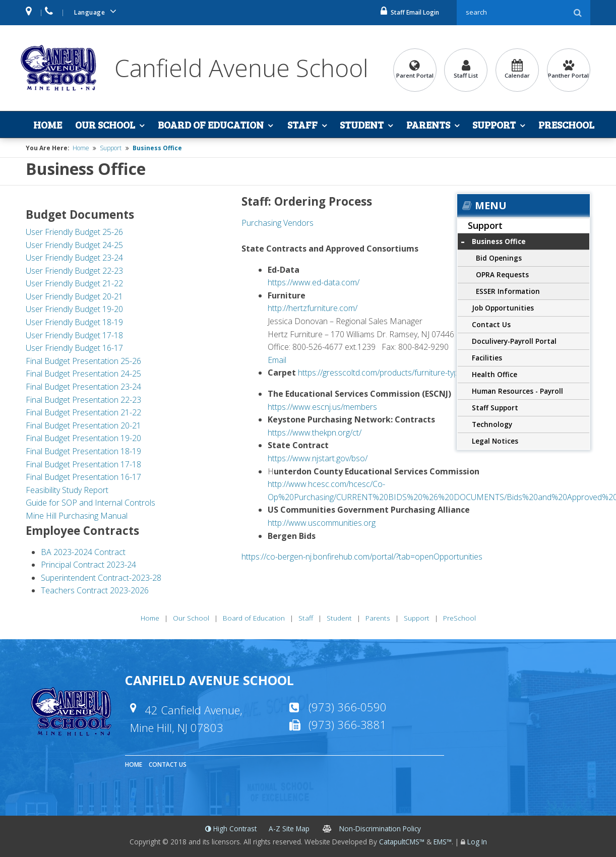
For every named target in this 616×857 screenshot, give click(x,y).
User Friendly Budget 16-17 (74, 348)
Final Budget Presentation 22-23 (83, 400)
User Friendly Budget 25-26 (74, 232)
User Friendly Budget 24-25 (74, 245)
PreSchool (566, 125)
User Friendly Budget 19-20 (74, 309)
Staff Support (495, 408)
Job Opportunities (503, 308)
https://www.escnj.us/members (322, 407)
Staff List (466, 69)
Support (494, 125)
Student (362, 125)
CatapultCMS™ (402, 842)
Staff (302, 125)
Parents (428, 125)
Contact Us (491, 324)
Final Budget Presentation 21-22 (83, 412)
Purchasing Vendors (278, 223)
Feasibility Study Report (67, 490)
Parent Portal (415, 69)
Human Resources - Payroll (517, 391)
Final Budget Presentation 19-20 (83, 438)
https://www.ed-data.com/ (314, 282)
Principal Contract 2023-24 (88, 565)
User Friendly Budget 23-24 (74, 258)
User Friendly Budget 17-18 (74, 335)
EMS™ (443, 842)
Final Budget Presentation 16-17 (83, 477)
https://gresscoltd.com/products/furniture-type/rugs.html (398, 373)
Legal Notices (495, 441)
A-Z (289, 829)
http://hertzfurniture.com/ (313, 308)
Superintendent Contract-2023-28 (101, 578)
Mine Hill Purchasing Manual (77, 516)
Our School (105, 125)
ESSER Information (508, 291)
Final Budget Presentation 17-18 (83, 464)
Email (277, 360)
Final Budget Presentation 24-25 (83, 374)
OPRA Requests (502, 274)
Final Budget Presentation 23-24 (83, 387)
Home (48, 125)
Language (97, 11)
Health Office (495, 374)
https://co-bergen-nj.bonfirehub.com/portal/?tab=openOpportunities (362, 557)
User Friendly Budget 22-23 (74, 271)
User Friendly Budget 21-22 (74, 283)
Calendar (517, 69)
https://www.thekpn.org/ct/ (315, 433)
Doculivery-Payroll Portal (514, 341)
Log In (477, 842)
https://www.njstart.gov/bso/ (318, 458)
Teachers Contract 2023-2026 (95, 590)
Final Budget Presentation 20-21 (83, 425)
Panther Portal (569, 69)
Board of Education (211, 125)
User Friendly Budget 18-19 (74, 322)
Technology (492, 424)
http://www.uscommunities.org (322, 523)
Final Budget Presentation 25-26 (83, 361)
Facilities (487, 358)
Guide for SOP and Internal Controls (91, 503)
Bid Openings (499, 258)
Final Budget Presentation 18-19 (83, 451)
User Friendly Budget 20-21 (74, 296)
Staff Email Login (410, 12)
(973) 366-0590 (348, 707)
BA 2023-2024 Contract (83, 552)
